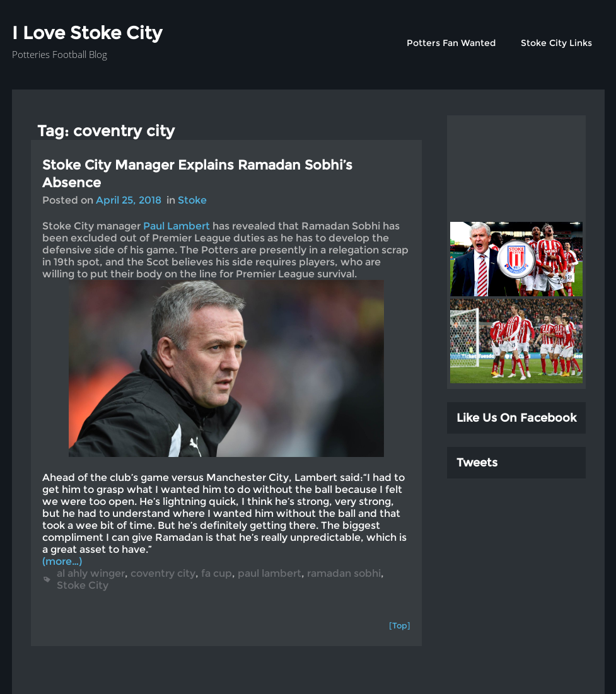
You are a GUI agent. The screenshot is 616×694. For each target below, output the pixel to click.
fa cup (217, 573)
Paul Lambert (177, 226)
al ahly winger (91, 573)
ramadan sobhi (344, 573)
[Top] (400, 625)
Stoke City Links (556, 43)
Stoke (192, 200)
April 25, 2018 (129, 200)
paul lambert (270, 573)
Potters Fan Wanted (451, 43)
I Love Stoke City (87, 33)
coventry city (163, 573)
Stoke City (83, 585)
